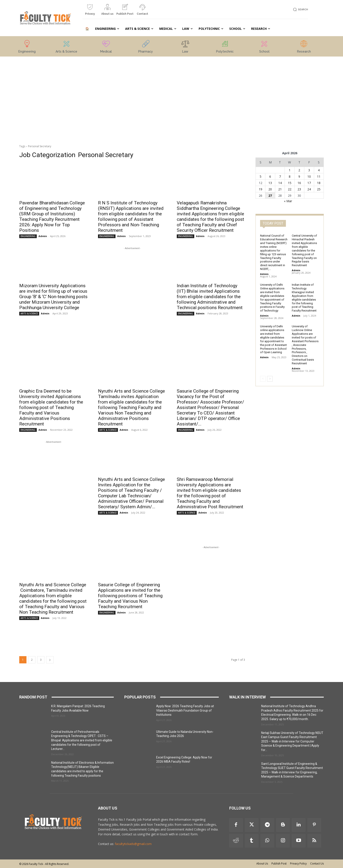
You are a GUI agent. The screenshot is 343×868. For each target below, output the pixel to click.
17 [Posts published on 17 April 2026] (309, 183)
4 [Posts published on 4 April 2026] (319, 170)
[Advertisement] (53, 88)
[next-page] (50, 660)
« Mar (288, 201)
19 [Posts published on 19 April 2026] (261, 189)
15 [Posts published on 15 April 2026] (290, 183)
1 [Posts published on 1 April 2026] (290, 170)
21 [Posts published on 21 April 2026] (280, 189)
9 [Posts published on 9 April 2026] (299, 176)
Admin (43, 236)
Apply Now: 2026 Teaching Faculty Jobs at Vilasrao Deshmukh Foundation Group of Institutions (185, 710)
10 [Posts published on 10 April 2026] (309, 176)
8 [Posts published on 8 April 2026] (290, 176)
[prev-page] (263, 379)
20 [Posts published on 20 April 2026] (270, 189)
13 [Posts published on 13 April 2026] (270, 183)
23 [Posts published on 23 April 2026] (299, 189)
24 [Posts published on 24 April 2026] (309, 189)
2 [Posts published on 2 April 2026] (299, 170)
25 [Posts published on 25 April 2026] (319, 189)
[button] (300, 10)
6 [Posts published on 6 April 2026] (270, 176)
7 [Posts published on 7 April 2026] (280, 176)
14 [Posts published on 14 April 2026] (280, 183)
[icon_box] (90, 11)
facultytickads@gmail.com (133, 844)
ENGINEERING (28, 236)
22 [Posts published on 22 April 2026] (290, 189)
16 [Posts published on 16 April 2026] (299, 183)
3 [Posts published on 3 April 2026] (309, 170)
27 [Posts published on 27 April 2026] (270, 196)
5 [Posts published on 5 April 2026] (261, 176)
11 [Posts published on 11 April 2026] (319, 176)
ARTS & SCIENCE (29, 314)
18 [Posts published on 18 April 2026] (319, 183)
